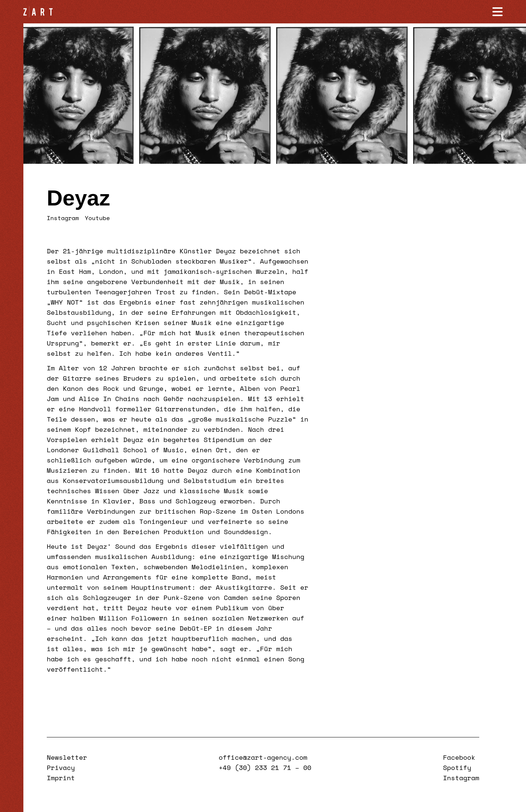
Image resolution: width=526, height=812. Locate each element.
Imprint (61, 778)
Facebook (459, 757)
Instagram (63, 218)
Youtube (97, 218)
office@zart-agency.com (263, 757)
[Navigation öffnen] (498, 12)
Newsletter (67, 757)
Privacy (61, 767)
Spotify (457, 767)
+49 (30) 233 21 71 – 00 (265, 767)
